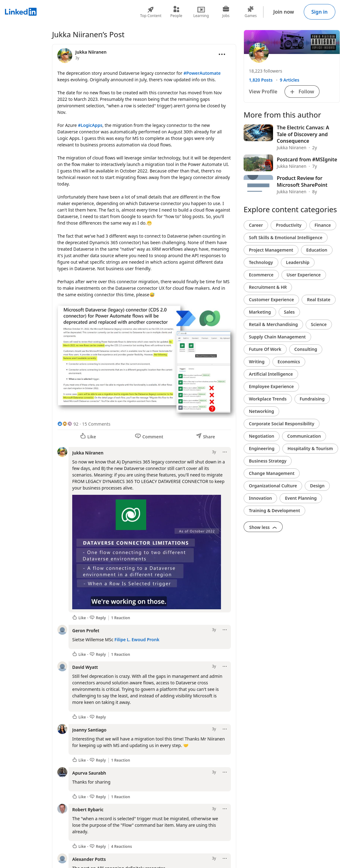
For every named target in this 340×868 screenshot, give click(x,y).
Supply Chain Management (277, 337)
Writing (257, 362)
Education (317, 250)
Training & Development (274, 510)
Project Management (271, 250)
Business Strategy (268, 461)
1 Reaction (121, 618)
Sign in (320, 12)
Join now (284, 12)
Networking (261, 411)
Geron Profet (86, 631)
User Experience (304, 275)
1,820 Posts (261, 80)
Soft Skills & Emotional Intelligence (286, 237)
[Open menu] (222, 54)
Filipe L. (122, 640)
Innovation (260, 498)
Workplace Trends (268, 399)
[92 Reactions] (68, 424)
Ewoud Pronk (146, 640)
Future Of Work (265, 349)
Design (317, 486)
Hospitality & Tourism (310, 448)
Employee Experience (271, 386)
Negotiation (262, 436)
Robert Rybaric (88, 810)
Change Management (272, 473)
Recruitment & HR (268, 287)
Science (319, 324)
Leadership (298, 262)
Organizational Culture (273, 486)
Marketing (260, 312)
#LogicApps (90, 125)
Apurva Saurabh (89, 773)
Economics (289, 362)
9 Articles (290, 80)
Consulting (306, 349)
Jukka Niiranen (88, 453)
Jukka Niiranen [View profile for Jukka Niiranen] (91, 52)
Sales (289, 312)
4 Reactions (122, 847)
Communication (304, 436)
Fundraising (312, 399)
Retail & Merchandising (273, 324)
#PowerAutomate (202, 73)
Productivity (289, 225)
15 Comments (96, 424)
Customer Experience (271, 300)
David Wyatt (85, 667)
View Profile (263, 92)
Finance (323, 225)
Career (256, 225)
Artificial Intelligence (271, 374)
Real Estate (318, 300)
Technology (261, 262)
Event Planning (301, 498)
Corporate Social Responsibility (282, 424)
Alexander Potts (89, 859)
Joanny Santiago (89, 730)
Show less (263, 527)
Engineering (262, 448)
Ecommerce (261, 275)
